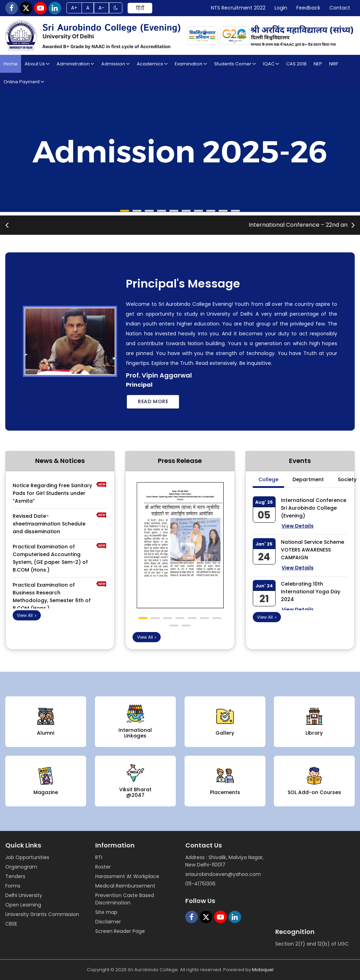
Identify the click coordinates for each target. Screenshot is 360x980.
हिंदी (140, 8)
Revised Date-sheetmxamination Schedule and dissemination (49, 518)
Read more (153, 401)
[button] (125, 211)
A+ (74, 8)
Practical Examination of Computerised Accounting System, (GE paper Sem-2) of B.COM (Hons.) (50, 553)
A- (101, 8)
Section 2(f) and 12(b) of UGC (312, 944)
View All (27, 615)
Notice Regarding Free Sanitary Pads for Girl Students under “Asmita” (52, 488)
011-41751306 (200, 884)
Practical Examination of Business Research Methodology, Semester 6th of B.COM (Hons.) (52, 591)
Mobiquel (263, 970)
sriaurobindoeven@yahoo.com (223, 874)
